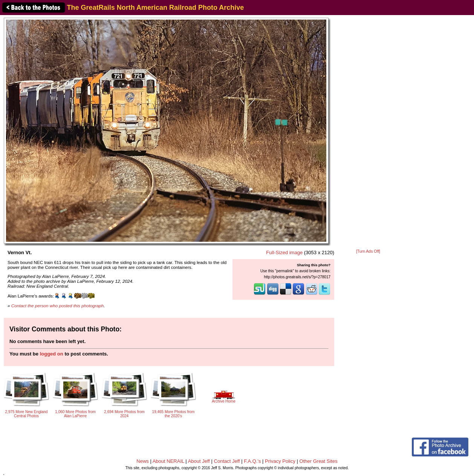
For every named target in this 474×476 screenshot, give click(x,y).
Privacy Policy (280, 461)
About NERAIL (168, 461)
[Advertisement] (368, 133)
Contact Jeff (227, 461)
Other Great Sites (319, 461)
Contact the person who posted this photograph (58, 306)
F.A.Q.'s (252, 461)
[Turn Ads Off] (368, 251)
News (143, 461)
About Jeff (199, 461)
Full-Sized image (284, 252)
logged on (52, 354)
